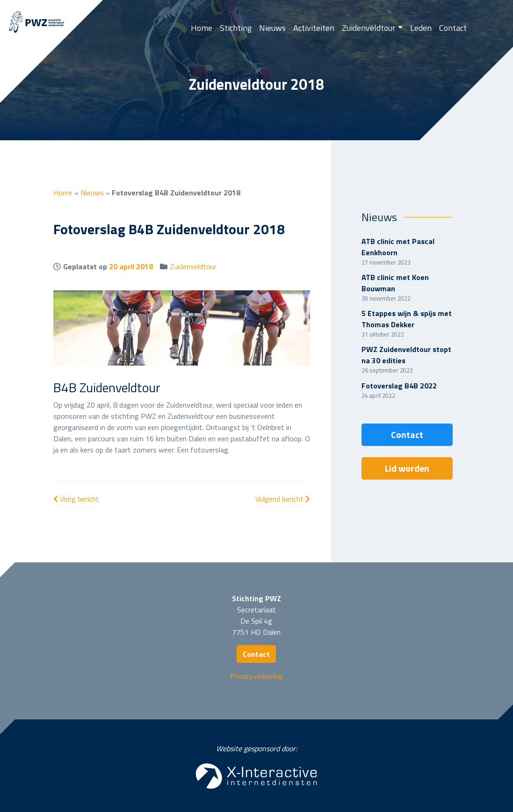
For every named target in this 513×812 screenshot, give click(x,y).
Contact (453, 28)
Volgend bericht (283, 499)
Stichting (236, 28)
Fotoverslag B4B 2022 (399, 386)
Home (202, 28)
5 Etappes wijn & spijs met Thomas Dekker (407, 319)
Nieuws (272, 28)
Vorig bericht (76, 499)
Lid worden (407, 468)
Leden (421, 28)
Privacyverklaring (256, 676)
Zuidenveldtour (369, 28)
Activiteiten (314, 28)
